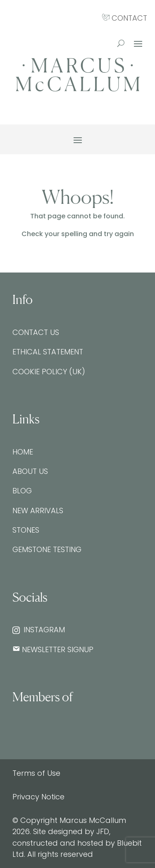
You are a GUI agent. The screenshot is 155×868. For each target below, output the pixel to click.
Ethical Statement (48, 352)
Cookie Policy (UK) (49, 372)
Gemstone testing (47, 549)
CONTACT (125, 18)
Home (23, 452)
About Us (30, 471)
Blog (22, 491)
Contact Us (36, 332)
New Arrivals (38, 511)
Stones (26, 530)
